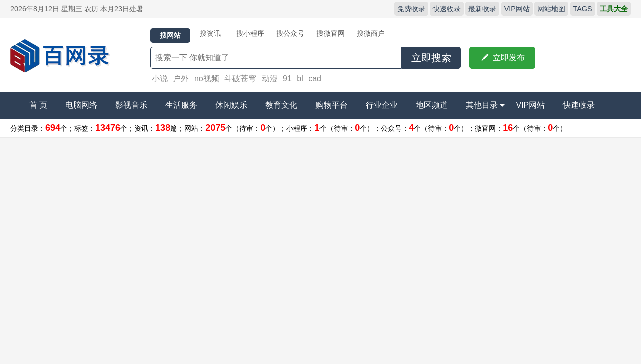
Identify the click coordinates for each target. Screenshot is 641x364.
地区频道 (432, 105)
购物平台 (332, 105)
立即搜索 (431, 58)
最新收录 (482, 9)
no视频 (207, 78)
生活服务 (181, 105)
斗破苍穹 (240, 78)
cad (315, 78)
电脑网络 (81, 105)
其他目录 (486, 105)
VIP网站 (517, 9)
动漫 (270, 78)
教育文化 (281, 105)
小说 (160, 78)
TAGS (583, 9)
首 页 (38, 105)
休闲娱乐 (231, 105)
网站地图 (551, 9)
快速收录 (447, 9)
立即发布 (502, 58)
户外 (181, 78)
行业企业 (382, 105)
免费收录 (411, 9)
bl (300, 78)
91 (287, 78)
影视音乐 (131, 105)
